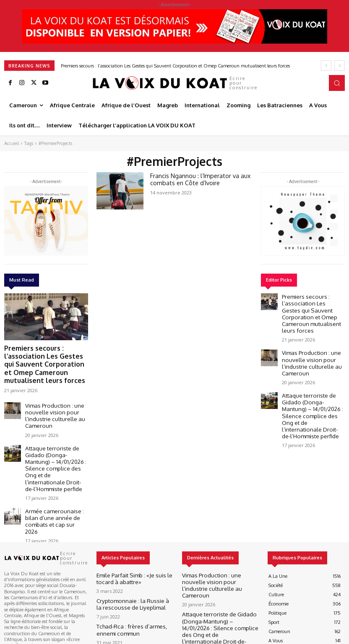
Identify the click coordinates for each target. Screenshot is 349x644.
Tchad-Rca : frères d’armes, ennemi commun (132, 578)
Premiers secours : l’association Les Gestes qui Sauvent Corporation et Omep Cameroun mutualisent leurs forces (175, 66)
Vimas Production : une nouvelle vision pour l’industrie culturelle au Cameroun (49, 399)
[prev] (326, 66)
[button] (337, 83)
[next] (340, 66)
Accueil (12, 143)
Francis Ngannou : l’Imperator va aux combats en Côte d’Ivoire (196, 178)
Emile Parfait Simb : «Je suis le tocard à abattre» (134, 529)
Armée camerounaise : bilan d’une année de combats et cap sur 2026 (54, 477)
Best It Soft (110, 637)
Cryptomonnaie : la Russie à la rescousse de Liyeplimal (128, 553)
